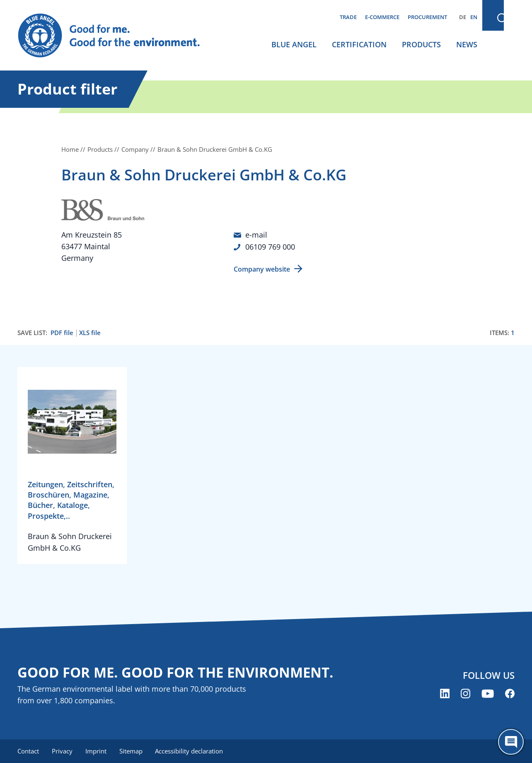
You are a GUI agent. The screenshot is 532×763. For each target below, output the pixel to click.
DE (463, 17)
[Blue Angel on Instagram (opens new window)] (465, 693)
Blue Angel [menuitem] (294, 44)
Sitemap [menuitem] (132, 751)
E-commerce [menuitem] (382, 17)
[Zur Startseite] (117, 36)
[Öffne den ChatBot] (511, 742)
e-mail (256, 235)
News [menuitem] (467, 44)
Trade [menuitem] (348, 17)
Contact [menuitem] (28, 751)
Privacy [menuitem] (63, 751)
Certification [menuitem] (359, 44)
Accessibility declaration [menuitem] (191, 751)
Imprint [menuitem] (97, 751)
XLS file (90, 332)
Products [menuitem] (421, 44)
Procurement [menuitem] (427, 17)
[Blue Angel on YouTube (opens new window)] (488, 693)
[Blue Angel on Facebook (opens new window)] (510, 693)
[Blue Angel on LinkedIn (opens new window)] (445, 693)
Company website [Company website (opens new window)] (262, 268)
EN (474, 17)
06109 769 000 (270, 246)
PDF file (62, 332)
